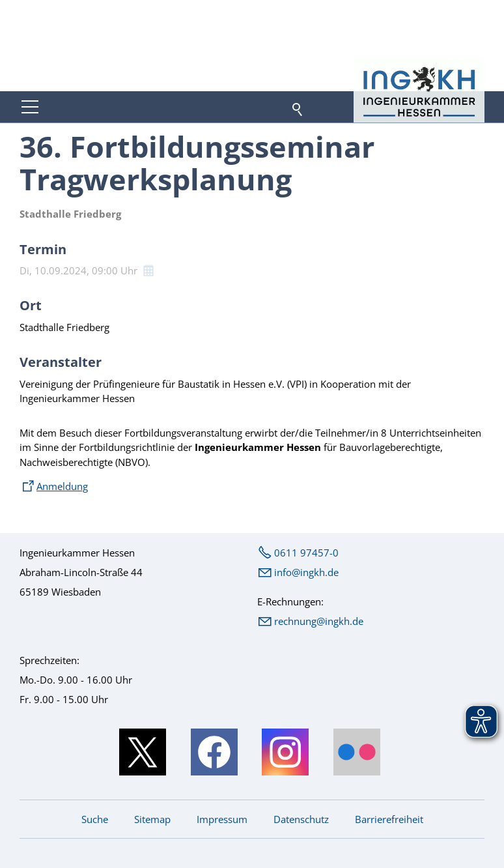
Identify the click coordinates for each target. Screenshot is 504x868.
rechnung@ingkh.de (319, 621)
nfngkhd (306, 572)
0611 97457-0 (306, 553)
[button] (30, 107)
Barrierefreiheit (389, 819)
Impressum (222, 819)
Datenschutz (301, 819)
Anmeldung (62, 486)
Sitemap (152, 819)
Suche (95, 819)
